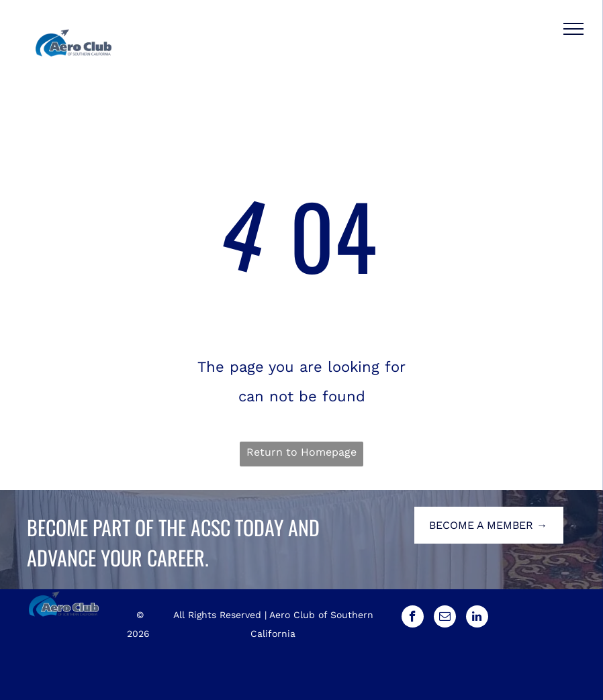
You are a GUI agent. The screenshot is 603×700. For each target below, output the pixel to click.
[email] (445, 618)
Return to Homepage (301, 452)
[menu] (573, 29)
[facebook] (413, 618)
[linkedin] (477, 618)
